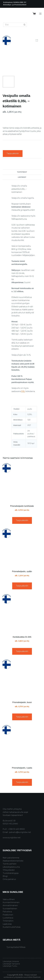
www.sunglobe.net (12, 838)
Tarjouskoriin (13, 153)
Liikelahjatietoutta (11, 867)
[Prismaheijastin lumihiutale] (22, 482)
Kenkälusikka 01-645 (22, 637)
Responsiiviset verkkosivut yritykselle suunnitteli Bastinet (22, 976)
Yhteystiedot (9, 870)
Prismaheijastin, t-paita (22, 768)
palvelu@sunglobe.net (20, 832)
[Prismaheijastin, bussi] (22, 679)
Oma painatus (9, 879)
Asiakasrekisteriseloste (13, 861)
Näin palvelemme (11, 858)
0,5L (23, 391)
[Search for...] (13, 25)
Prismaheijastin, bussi (22, 702)
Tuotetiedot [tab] (22, 172)
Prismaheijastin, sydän (22, 571)
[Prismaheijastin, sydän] (22, 548)
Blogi (5, 876)
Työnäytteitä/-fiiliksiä (16, 947)
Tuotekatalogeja (11, 873)
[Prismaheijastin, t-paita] (22, 744)
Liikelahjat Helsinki (11, 961)
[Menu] (40, 14)
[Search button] (25, 25)
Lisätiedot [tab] (22, 177)
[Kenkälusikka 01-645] (22, 613)
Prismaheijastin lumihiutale (22, 506)
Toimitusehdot (10, 864)
